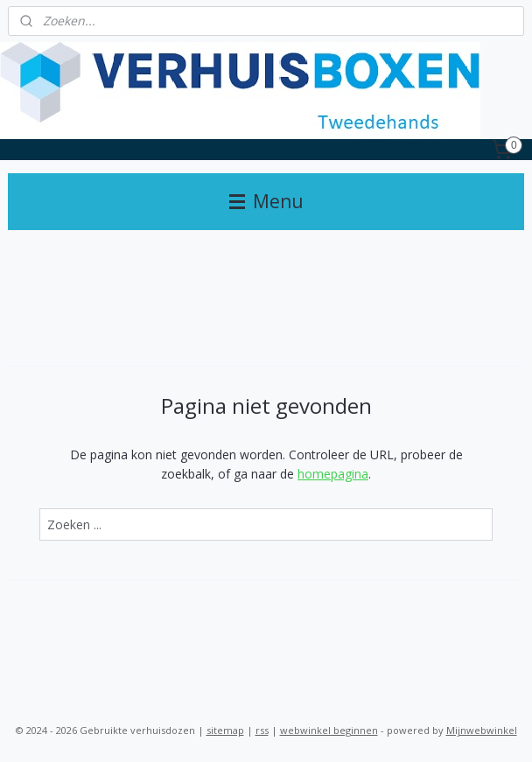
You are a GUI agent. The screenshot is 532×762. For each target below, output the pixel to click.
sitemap (225, 730)
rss (262, 730)
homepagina (333, 474)
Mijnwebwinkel (482, 730)
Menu (266, 201)
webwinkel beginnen (329, 730)
